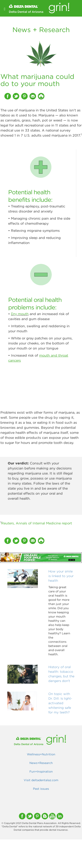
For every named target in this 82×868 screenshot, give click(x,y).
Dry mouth (20, 314)
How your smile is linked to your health (61, 576)
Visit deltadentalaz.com (41, 780)
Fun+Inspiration (41, 772)
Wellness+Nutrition (41, 754)
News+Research (41, 763)
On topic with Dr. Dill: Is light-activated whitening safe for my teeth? (60, 703)
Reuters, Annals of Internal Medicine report (37, 523)
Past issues (41, 789)
